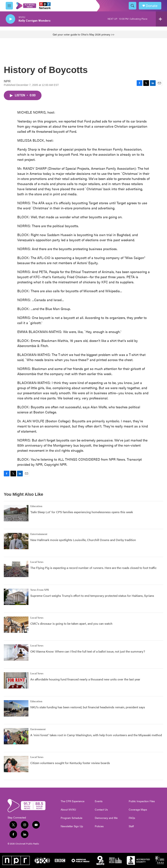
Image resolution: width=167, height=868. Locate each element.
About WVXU (68, 810)
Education (36, 506)
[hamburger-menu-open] (9, 6)
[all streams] (161, 19)
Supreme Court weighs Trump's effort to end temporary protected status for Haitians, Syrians (92, 596)
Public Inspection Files (142, 801)
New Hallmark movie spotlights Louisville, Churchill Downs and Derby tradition (83, 540)
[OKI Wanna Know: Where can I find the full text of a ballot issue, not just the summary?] (16, 653)
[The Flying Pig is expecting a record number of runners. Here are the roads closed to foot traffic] (16, 569)
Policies (99, 826)
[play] (10, 19)
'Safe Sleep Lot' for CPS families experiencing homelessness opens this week (82, 512)
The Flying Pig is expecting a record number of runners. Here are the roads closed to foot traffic (93, 568)
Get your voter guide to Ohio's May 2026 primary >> (84, 34)
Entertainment (39, 534)
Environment (38, 729)
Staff (131, 826)
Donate (152, 6)
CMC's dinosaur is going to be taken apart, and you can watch (71, 623)
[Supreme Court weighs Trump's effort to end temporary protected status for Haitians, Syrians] (16, 597)
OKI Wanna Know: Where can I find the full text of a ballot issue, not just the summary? (88, 651)
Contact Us (101, 810)
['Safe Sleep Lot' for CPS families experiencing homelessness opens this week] (16, 513)
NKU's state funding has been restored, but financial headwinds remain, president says (88, 707)
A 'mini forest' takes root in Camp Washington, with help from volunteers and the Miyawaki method (96, 735)
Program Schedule (71, 818)
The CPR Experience (73, 801)
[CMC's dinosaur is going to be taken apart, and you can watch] (16, 625)
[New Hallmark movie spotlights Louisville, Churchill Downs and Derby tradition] (16, 541)
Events (99, 801)
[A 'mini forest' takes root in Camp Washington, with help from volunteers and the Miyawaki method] (16, 736)
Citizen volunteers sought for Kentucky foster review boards (70, 763)
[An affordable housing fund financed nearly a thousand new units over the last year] (16, 680)
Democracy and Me (106, 818)
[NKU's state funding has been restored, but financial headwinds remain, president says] (16, 708)
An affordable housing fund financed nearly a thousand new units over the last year (85, 679)
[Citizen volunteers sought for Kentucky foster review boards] (16, 764)
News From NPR (40, 590)
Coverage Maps (138, 810)
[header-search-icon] (133, 6)
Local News (37, 562)
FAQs (132, 818)
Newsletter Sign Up (72, 826)
